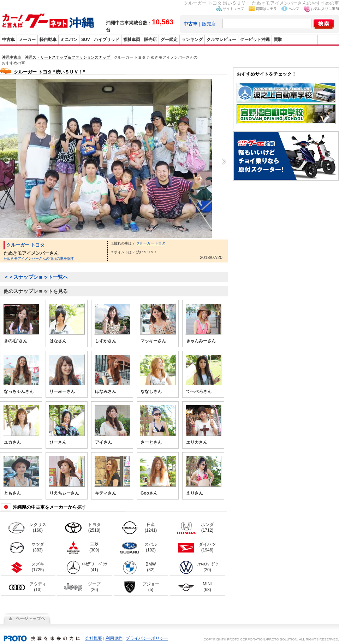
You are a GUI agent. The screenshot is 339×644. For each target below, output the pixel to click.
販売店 (209, 24)
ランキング (192, 40)
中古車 (8, 40)
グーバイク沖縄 (301, 40)
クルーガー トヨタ (25, 245)
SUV (86, 40)
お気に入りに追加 (325, 9)
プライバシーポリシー (147, 638)
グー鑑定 (169, 40)
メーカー (27, 40)
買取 (278, 40)
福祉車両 (132, 40)
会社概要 (94, 638)
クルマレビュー (221, 40)
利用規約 (114, 638)
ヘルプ (294, 9)
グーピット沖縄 (255, 40)
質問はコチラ (266, 9)
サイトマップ (233, 9)
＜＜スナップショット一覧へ (36, 277)
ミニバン (69, 40)
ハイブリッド (107, 40)
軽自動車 (48, 40)
